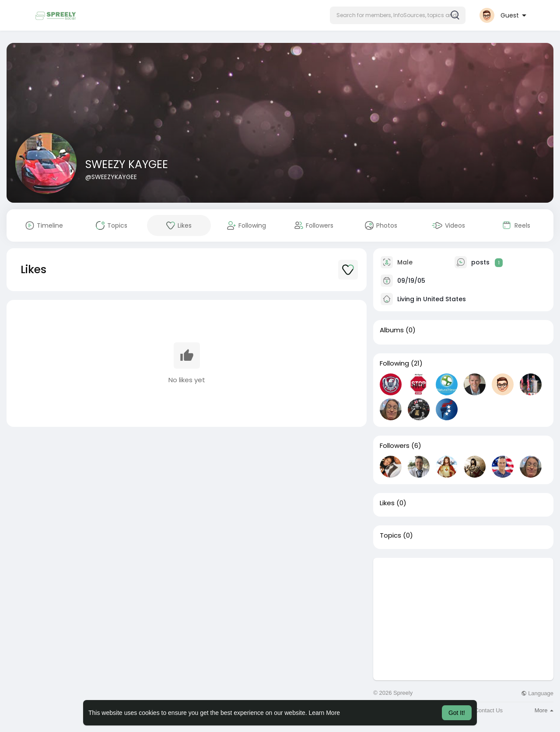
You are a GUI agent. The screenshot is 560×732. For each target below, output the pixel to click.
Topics (390, 535)
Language (537, 693)
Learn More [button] (325, 713)
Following (394, 363)
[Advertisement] (463, 619)
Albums (392, 330)
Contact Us (489, 710)
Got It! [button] (457, 713)
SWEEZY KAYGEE (127, 164)
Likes (387, 503)
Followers (395, 446)
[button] (398, 15)
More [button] (544, 710)
